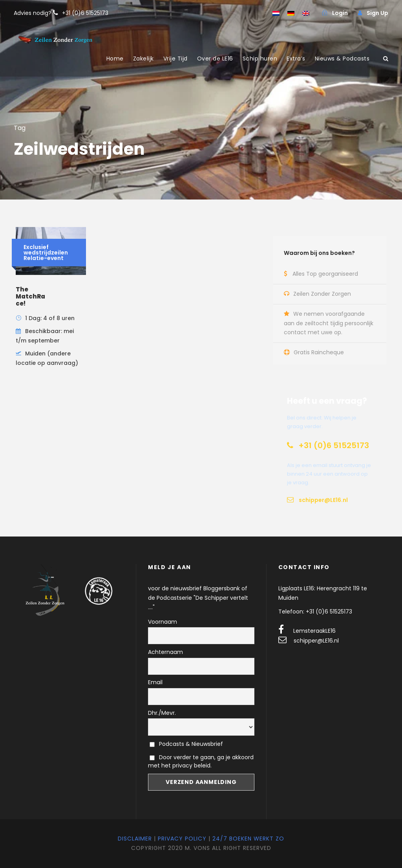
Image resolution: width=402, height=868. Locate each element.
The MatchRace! (30, 296)
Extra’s (296, 59)
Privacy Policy (182, 839)
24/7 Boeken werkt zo (248, 839)
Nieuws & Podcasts (342, 59)
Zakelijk (143, 59)
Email (155, 682)
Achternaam (165, 652)
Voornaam (163, 622)
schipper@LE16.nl (316, 641)
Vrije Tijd (175, 59)
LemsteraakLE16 (314, 631)
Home (115, 59)
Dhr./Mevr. (162, 713)
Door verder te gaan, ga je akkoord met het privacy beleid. (201, 761)
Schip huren (260, 59)
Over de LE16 (215, 59)
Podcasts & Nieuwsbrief (186, 744)
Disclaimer (135, 839)
